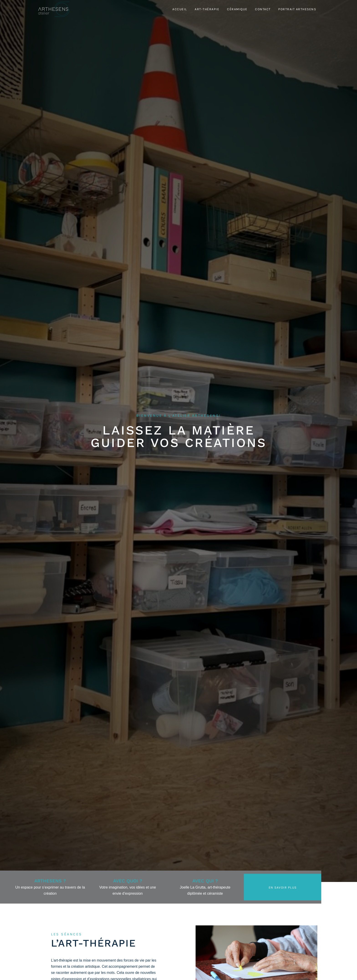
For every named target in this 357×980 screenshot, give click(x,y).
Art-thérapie (207, 9)
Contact (263, 9)
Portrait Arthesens (297, 9)
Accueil (180, 9)
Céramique (237, 9)
